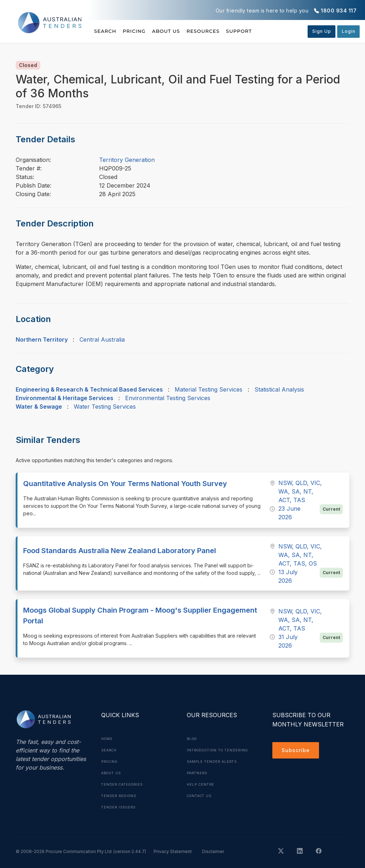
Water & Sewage (39, 407)
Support (272, 31)
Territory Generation (127, 160)
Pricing (143, 31)
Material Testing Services (209, 389)
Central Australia (102, 339)
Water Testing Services (105, 407)
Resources (228, 31)
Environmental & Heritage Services (65, 398)
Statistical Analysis (279, 389)
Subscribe (297, 751)
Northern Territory (42, 339)
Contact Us (201, 807)
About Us (183, 31)
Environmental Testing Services (168, 398)
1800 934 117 (339, 11)
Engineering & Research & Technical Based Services (89, 389)
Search (106, 31)
